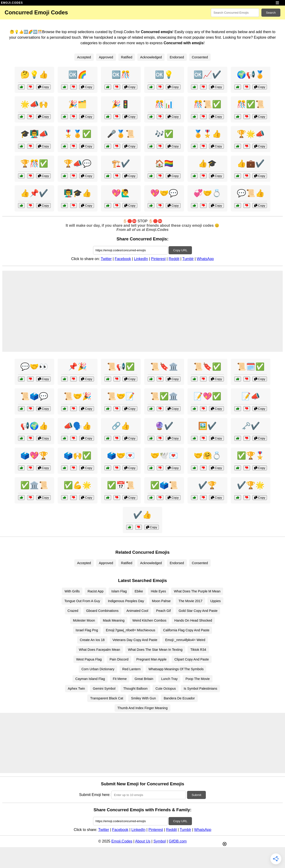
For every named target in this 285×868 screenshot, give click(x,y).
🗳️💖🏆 (34, 456)
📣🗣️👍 (78, 426)
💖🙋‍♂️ (121, 193)
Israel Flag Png (87, 630)
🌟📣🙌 (34, 104)
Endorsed (177, 57)
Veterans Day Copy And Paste (135, 640)
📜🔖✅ (207, 367)
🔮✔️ (164, 426)
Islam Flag (119, 591)
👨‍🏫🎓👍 (78, 193)
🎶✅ (164, 134)
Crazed (73, 611)
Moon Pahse (161, 601)
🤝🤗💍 (207, 456)
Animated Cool (137, 611)
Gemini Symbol (104, 689)
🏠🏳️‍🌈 (164, 164)
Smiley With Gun (143, 698)
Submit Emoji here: (95, 795)
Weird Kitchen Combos (149, 620)
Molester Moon (84, 620)
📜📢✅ (121, 367)
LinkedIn (141, 259)
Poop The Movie (198, 679)
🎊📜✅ (207, 104)
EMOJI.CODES (12, 3)
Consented (200, 57)
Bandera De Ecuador (179, 698)
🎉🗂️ (78, 104)
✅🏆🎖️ (251, 456)
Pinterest (158, 259)
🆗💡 (164, 75)
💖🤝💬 (164, 193)
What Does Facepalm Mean (99, 650)
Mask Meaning (114, 620)
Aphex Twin (76, 689)
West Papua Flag (89, 659)
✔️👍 (142, 515)
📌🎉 (78, 367)
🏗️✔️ (121, 164)
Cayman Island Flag (90, 679)
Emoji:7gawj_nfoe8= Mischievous (130, 630)
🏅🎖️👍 (207, 134)
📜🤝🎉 (78, 396)
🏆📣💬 (78, 164)
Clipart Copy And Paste (192, 659)
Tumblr (188, 259)
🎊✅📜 (251, 104)
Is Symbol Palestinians (200, 689)
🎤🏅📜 (121, 134)
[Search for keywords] (235, 13)
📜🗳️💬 (34, 396)
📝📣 (251, 396)
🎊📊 (164, 104)
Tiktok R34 (198, 650)
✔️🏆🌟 (251, 485)
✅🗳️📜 (164, 485)
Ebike (139, 591)
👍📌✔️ (34, 193)
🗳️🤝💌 (121, 456)
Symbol (160, 841)
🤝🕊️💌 (164, 456)
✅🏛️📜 (34, 485)
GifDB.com (178, 841)
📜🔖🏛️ (164, 367)
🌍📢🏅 (251, 75)
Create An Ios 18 (92, 640)
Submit (196, 795)
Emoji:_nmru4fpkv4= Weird (185, 640)
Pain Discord (119, 659)
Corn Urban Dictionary (98, 669)
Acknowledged (151, 57)
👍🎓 (207, 164)
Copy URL (180, 250)
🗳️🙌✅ (78, 456)
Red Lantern (131, 669)
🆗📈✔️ (207, 75)
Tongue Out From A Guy (82, 601)
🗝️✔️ (251, 426)
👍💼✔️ (251, 164)
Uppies (215, 601)
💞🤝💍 (207, 193)
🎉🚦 (121, 104)
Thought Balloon (136, 689)
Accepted (84, 57)
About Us (143, 841)
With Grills (72, 591)
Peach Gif (163, 611)
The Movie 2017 (190, 601)
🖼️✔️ (207, 426)
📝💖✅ (207, 396)
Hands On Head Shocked (193, 620)
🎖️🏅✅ (78, 134)
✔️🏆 (207, 485)
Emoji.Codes (122, 841)
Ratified (127, 57)
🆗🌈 (78, 75)
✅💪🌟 (78, 485)
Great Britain (144, 679)
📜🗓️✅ (251, 367)
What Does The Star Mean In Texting (155, 650)
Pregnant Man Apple (151, 659)
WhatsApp (205, 259)
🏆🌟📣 (251, 134)
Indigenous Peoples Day (126, 601)
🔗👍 (121, 426)
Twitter (106, 259)
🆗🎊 (121, 75)
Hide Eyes (158, 591)
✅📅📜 (121, 485)
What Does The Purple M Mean (197, 591)
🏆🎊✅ (34, 164)
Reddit (174, 259)
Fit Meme (120, 679)
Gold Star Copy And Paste (198, 611)
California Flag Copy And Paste (186, 630)
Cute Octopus (166, 689)
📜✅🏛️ (164, 396)
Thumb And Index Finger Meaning (142, 708)
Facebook (123, 259)
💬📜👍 (251, 193)
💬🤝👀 (34, 367)
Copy (44, 87)
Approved (106, 57)
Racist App (96, 591)
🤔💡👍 (34, 75)
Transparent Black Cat (107, 698)
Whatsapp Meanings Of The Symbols (176, 669)
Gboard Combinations (102, 611)
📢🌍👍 (34, 426)
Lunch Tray (169, 679)
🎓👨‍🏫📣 (34, 134)
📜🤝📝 (121, 396)
